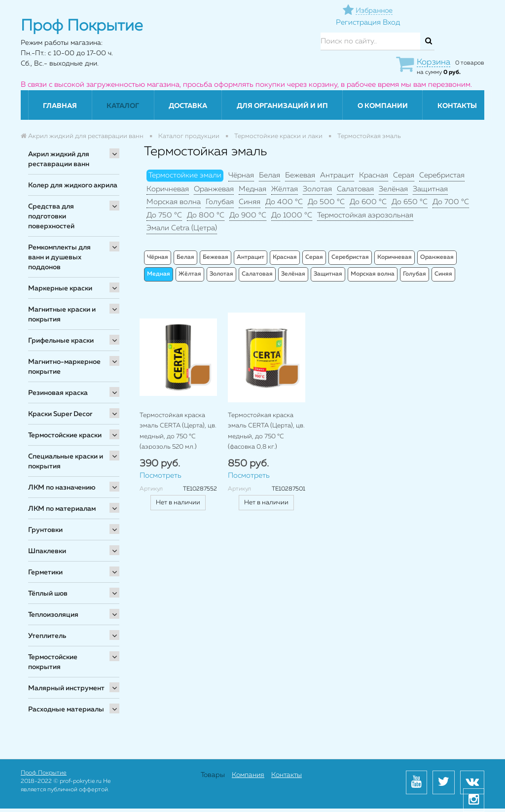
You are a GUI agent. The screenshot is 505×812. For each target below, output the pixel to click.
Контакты (457, 106)
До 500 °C (326, 202)
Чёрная (241, 175)
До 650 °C (410, 202)
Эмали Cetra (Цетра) (182, 228)
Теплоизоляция (53, 615)
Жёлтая (285, 189)
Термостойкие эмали (185, 175)
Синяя (250, 202)
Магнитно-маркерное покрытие (64, 367)
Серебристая (442, 175)
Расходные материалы (66, 709)
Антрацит (337, 175)
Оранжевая (214, 189)
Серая (404, 175)
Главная (60, 106)
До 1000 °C (292, 215)
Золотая (317, 189)
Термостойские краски (65, 435)
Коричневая (168, 189)
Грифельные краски (61, 341)
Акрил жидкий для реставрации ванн (59, 159)
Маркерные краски (60, 288)
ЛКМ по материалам (62, 509)
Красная (374, 175)
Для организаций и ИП (282, 106)
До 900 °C (248, 215)
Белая (270, 175)
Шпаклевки (47, 551)
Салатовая (355, 189)
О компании (383, 106)
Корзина (433, 62)
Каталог (123, 106)
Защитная (430, 189)
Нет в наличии (178, 503)
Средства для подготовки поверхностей (51, 216)
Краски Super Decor (60, 414)
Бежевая (300, 175)
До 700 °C (451, 202)
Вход (391, 22)
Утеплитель (47, 636)
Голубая (220, 202)
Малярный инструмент (66, 688)
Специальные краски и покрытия (66, 461)
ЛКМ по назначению (62, 488)
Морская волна (174, 202)
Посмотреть (161, 476)
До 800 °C (206, 215)
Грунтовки (45, 530)
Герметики (45, 572)
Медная (252, 189)
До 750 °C (164, 215)
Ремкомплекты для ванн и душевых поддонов (59, 257)
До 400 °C (284, 202)
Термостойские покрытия (53, 662)
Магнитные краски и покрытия (62, 315)
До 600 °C (368, 202)
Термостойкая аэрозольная (365, 215)
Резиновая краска (58, 393)
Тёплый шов (48, 594)
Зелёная (393, 189)
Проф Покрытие (44, 773)
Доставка (188, 106)
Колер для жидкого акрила (73, 185)
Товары (213, 775)
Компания (248, 775)
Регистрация (358, 22)
